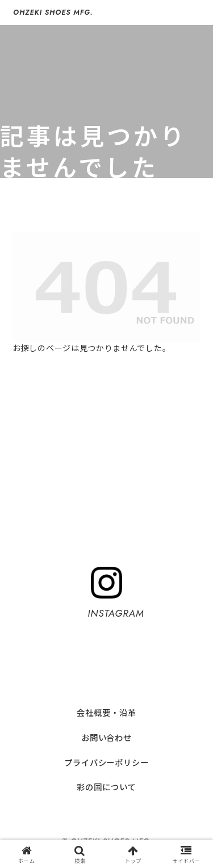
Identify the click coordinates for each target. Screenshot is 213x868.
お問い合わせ (106, 737)
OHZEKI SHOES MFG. (53, 12)
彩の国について (106, 787)
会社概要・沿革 (106, 712)
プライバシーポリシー (106, 762)
